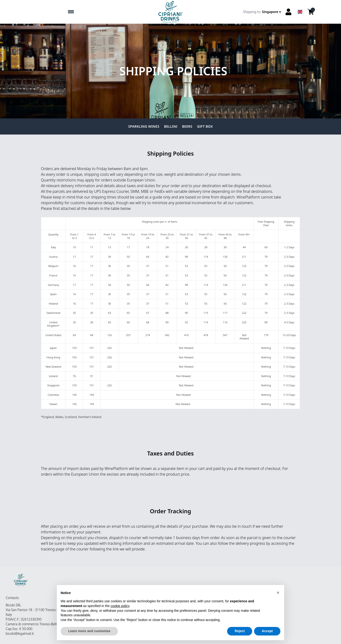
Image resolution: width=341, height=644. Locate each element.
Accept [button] (267, 631)
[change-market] (262, 12)
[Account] (288, 12)
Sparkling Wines (144, 126)
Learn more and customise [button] (89, 631)
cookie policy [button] (120, 606)
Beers (187, 126)
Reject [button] (240, 631)
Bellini (171, 126)
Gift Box (205, 126)
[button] (278, 593)
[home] (171, 12)
